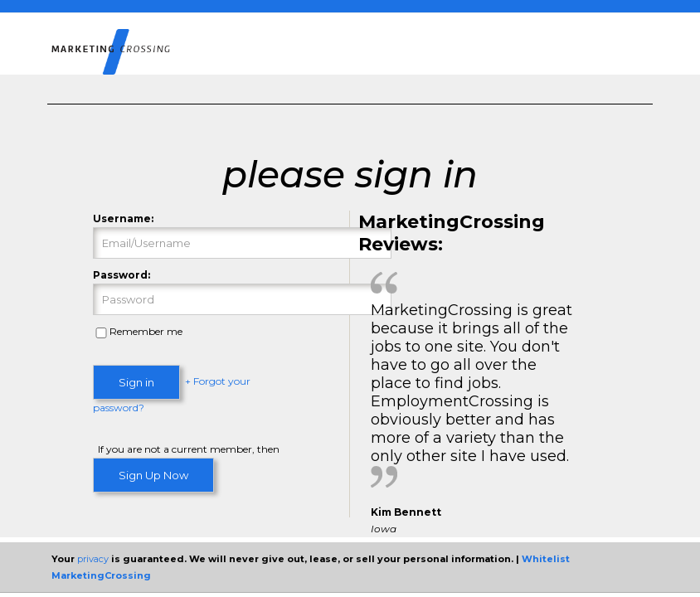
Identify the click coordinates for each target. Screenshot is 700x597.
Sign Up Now (153, 475)
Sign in (136, 382)
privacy (93, 559)
